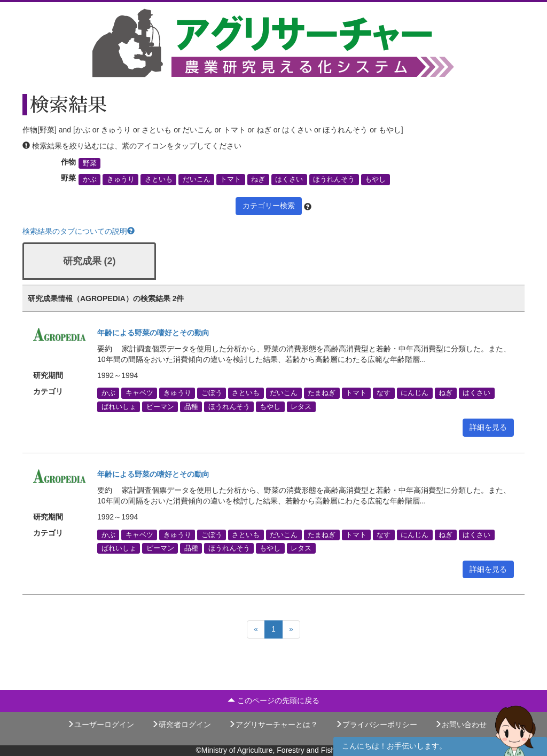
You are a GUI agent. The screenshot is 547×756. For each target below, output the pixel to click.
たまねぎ (322, 393)
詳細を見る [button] (488, 427)
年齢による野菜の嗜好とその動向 (153, 333)
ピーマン (160, 406)
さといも (159, 179)
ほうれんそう (334, 179)
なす (384, 393)
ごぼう (212, 393)
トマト (230, 179)
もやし (375, 179)
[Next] (291, 629)
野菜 (90, 163)
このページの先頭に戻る (273, 700)
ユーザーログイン (100, 724)
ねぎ (258, 179)
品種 (191, 406)
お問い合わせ (460, 724)
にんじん (415, 393)
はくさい (289, 179)
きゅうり (121, 179)
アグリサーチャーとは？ (273, 724)
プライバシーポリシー (376, 724)
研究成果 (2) (89, 261)
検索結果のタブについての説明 (79, 231)
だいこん (197, 179)
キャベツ (139, 393)
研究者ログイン (181, 724)
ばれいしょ (119, 406)
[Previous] (256, 629)
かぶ (90, 179)
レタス (301, 406)
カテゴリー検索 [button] (269, 206)
